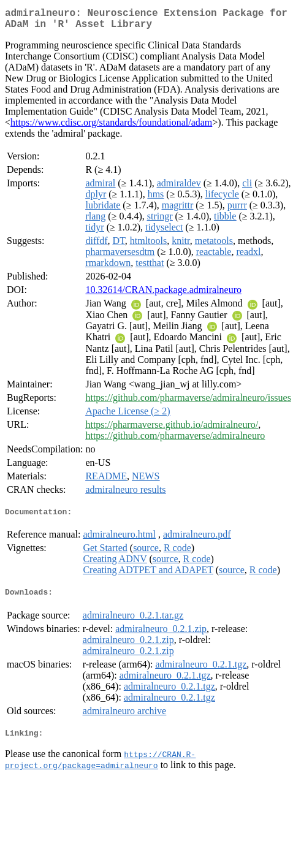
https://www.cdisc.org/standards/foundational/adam (111, 127)
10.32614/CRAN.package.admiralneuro (163, 295)
